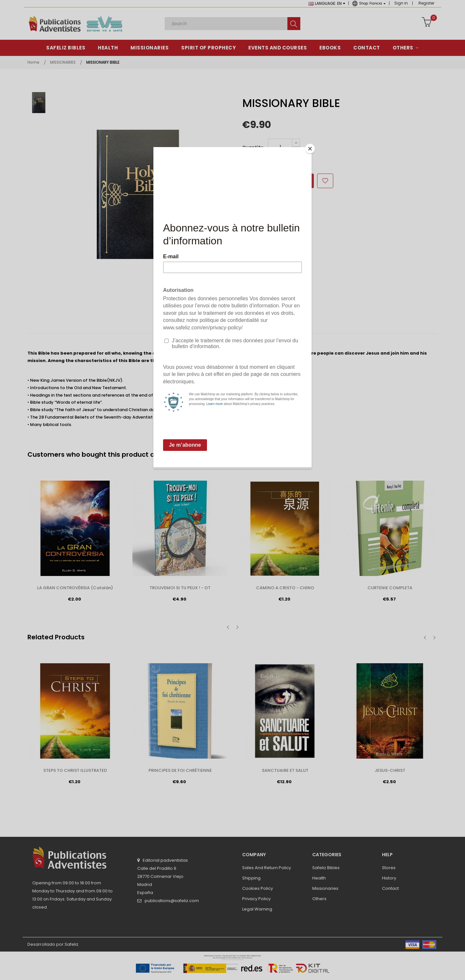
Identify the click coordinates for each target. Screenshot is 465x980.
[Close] (310, 149)
